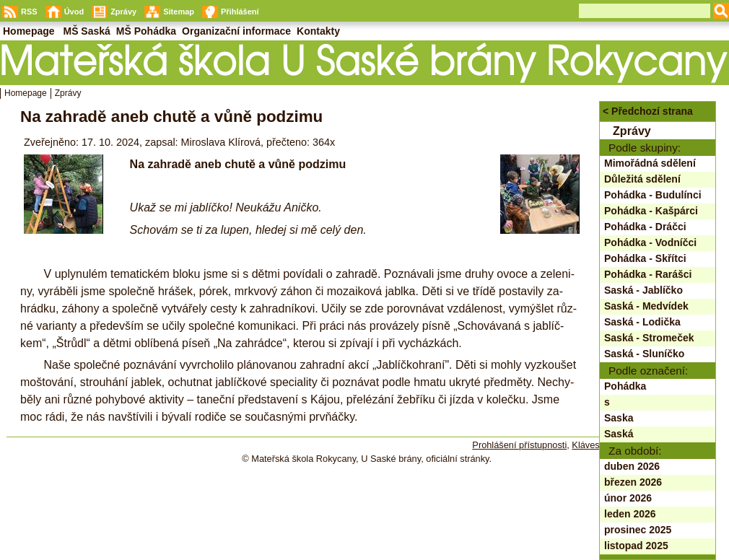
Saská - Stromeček (649, 338)
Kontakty (318, 31)
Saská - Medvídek (646, 306)
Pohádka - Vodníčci (650, 242)
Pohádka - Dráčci (645, 227)
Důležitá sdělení (642, 179)
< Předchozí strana (648, 111)
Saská (619, 434)
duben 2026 (632, 466)
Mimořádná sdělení (650, 163)
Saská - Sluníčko (644, 354)
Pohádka (625, 386)
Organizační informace (236, 31)
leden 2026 (630, 514)
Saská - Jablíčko (643, 290)
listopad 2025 (636, 546)
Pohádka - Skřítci (645, 258)
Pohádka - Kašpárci (651, 211)
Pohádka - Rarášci (648, 274)
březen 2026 (633, 482)
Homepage (26, 93)
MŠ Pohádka (146, 31)
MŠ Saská (86, 31)
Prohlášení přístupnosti (519, 445)
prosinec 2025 (638, 530)
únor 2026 (628, 498)
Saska (619, 418)
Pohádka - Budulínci (653, 195)
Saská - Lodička (642, 322)
